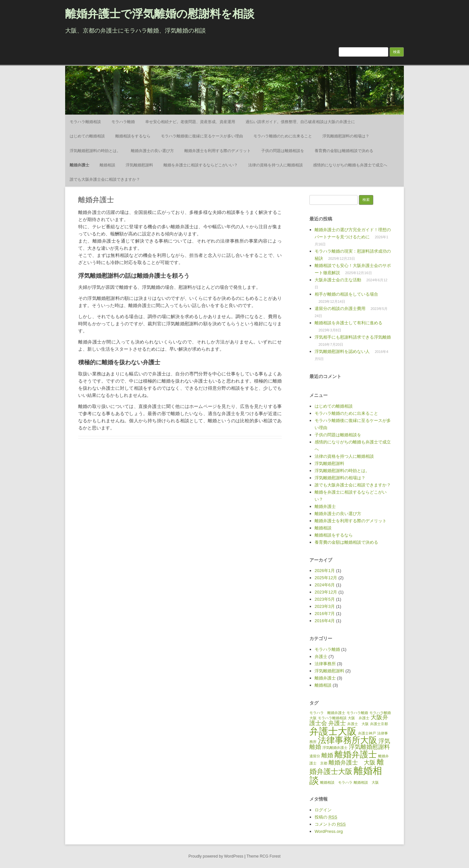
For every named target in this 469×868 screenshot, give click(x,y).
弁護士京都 (379, 724)
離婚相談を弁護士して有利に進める (348, 323)
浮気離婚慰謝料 (139, 165)
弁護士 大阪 (358, 724)
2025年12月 (326, 578)
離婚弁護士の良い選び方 (152, 151)
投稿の (326, 817)
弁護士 (321, 657)
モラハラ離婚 (123, 122)
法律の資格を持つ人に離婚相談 (276, 165)
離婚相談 (107, 165)
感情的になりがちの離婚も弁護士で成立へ (350, 165)
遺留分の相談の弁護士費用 (340, 308)
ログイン (323, 810)
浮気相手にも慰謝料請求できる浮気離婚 (353, 337)
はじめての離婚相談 (87, 136)
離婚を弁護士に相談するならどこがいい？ (201, 165)
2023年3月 (325, 606)
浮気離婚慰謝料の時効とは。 (95, 151)
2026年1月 (325, 571)
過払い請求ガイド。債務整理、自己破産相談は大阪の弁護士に (300, 122)
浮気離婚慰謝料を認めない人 (342, 351)
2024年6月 (325, 585)
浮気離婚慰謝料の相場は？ (346, 136)
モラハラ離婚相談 (85, 122)
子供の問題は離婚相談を (283, 151)
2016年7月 (325, 614)
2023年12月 (326, 592)
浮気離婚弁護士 (335, 748)
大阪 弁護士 (359, 718)
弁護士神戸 (367, 733)
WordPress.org (329, 831)
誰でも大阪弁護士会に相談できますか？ (105, 179)
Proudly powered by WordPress (216, 856)
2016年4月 (325, 621)
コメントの (330, 824)
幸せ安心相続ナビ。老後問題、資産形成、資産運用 (190, 122)
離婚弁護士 (79, 165)
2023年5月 (325, 599)
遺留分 (315, 756)
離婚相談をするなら (133, 136)
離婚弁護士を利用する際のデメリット (218, 151)
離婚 (327, 755)
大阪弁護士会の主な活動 (338, 280)
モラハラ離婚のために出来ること (283, 136)
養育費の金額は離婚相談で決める (344, 151)
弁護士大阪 (333, 731)
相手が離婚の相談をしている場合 (346, 294)
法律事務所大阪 (348, 740)
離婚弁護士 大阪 (352, 763)
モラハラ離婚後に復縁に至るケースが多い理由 (202, 136)
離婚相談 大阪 (366, 782)
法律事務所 (325, 664)
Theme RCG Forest (264, 856)
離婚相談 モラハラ (336, 782)
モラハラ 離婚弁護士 (327, 713)
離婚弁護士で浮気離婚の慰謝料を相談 (160, 14)
